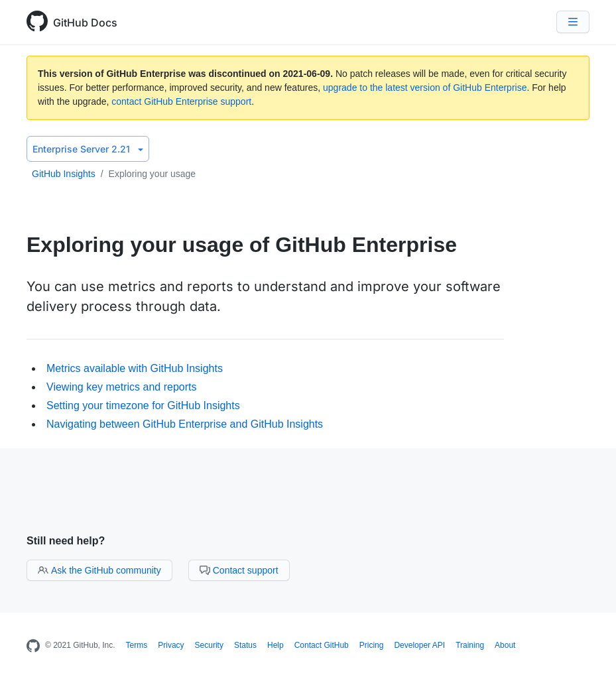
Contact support (239, 570)
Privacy (171, 645)
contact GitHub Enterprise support (181, 101)
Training (470, 645)
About (505, 645)
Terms (137, 645)
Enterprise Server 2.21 (88, 149)
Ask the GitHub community (99, 570)
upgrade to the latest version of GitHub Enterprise (425, 88)
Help (276, 645)
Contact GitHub (322, 645)
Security (209, 645)
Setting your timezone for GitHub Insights (143, 405)
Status (245, 645)
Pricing (372, 645)
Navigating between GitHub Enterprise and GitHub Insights (185, 424)
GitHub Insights (64, 174)
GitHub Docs (85, 23)
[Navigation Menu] (573, 22)
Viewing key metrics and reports (121, 387)
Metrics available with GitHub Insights (135, 368)
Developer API (419, 645)
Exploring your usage (153, 174)
